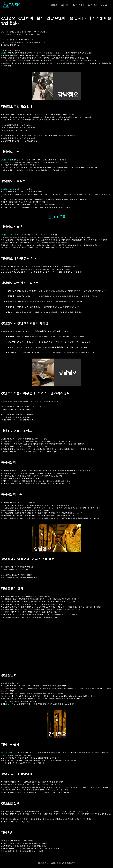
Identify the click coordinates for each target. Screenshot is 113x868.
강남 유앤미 (105, 5)
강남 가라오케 (93, 5)
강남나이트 (66, 5)
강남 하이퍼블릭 (79, 5)
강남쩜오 (56, 5)
